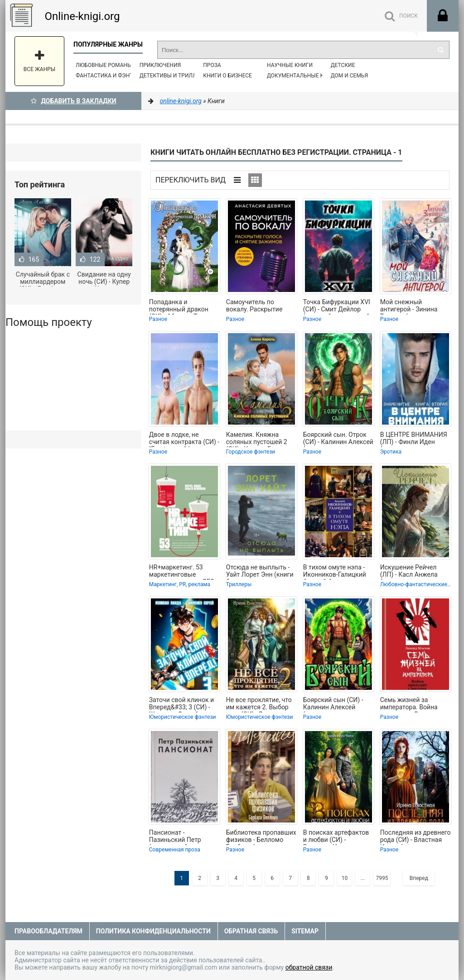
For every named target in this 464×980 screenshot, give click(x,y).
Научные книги (290, 65)
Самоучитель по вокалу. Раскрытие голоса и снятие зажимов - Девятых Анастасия (255, 306)
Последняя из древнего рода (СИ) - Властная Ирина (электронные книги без (416, 837)
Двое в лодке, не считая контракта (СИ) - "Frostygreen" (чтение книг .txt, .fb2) (184, 439)
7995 (382, 878)
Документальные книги (303, 76)
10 (345, 878)
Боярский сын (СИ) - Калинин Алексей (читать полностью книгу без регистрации (337, 704)
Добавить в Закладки (74, 101)
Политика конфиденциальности (153, 931)
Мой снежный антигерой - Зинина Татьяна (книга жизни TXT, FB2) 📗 (413, 306)
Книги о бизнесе (227, 76)
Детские (343, 65)
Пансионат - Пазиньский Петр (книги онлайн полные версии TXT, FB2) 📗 (183, 837)
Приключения (160, 65)
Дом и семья (349, 76)
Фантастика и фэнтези (109, 76)
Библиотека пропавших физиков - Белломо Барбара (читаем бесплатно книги (261, 837)
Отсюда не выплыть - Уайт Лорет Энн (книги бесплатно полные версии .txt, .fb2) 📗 (260, 572)
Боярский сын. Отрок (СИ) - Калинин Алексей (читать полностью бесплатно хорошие (338, 439)
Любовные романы (104, 65)
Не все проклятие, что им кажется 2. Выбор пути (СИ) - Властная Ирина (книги (259, 704)
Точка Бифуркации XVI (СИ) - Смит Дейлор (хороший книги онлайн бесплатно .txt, (338, 306)
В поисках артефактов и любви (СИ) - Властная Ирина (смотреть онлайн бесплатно (336, 837)
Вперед (419, 878)
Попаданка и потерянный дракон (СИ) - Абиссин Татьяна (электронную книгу (183, 306)
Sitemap (305, 931)
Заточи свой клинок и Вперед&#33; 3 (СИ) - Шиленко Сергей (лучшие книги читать (181, 704)
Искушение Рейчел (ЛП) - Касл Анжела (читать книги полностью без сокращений (409, 572)
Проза (212, 65)
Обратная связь (251, 931)
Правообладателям (48, 931)
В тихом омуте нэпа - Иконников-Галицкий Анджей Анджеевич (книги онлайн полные (337, 572)
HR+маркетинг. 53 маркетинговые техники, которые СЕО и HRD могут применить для (184, 572)
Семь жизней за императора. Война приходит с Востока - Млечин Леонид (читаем (411, 704)
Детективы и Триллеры (174, 76)
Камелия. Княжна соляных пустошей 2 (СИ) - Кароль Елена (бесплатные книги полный (257, 439)
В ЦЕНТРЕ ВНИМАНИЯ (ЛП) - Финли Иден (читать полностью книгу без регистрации (414, 439)
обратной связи (309, 967)
